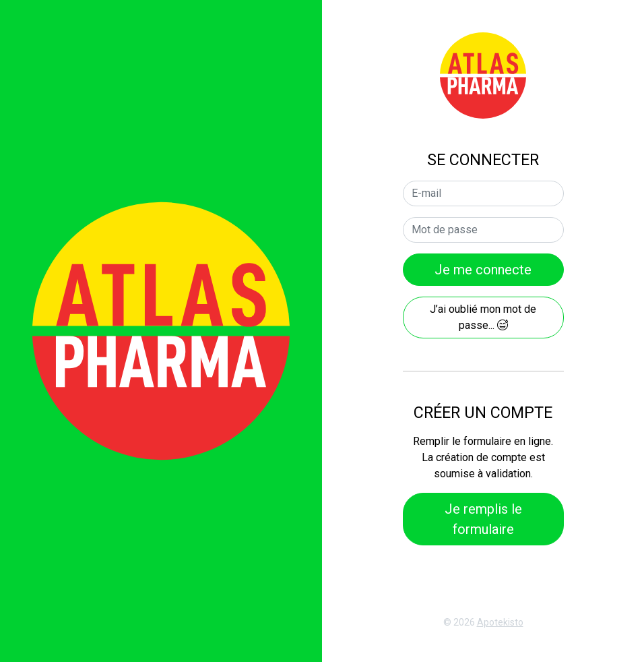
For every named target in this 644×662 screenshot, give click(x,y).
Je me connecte (483, 270)
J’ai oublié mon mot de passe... (483, 317)
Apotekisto (500, 622)
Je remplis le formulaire (483, 519)
